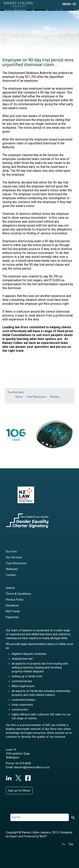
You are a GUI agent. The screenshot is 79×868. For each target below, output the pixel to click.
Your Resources (16, 563)
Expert (14, 836)
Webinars (12, 569)
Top (67, 844)
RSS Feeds (13, 611)
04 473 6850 (23, 763)
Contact (11, 575)
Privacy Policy (15, 600)
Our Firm (11, 552)
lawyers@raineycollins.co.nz (32, 767)
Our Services (14, 557)
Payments (12, 617)
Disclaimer (12, 606)
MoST (43, 836)
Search (10, 588)
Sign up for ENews (19, 791)
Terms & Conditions (18, 594)
